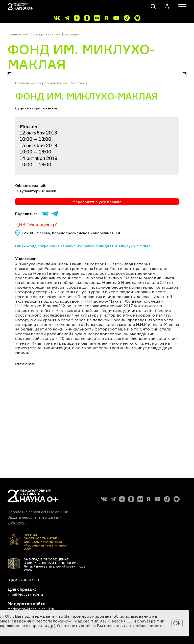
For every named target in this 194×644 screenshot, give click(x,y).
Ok (177, 623)
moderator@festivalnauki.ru (31, 609)
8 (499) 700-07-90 (23, 580)
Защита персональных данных (34, 517)
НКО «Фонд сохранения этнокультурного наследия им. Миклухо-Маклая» (84, 246)
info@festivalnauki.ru (25, 594)
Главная (14, 34)
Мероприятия (42, 34)
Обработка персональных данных (38, 512)
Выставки (71, 34)
